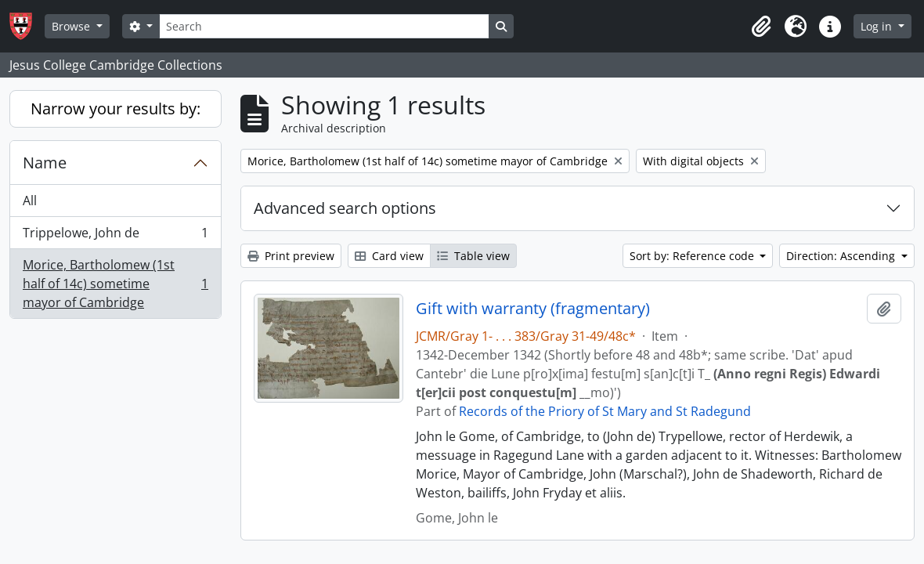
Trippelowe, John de (115, 236)
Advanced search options (345, 208)
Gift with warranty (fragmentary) (533, 309)
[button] (761, 27)
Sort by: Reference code (693, 256)
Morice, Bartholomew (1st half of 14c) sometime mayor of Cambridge (115, 284)
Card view (389, 256)
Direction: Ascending (842, 256)
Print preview (291, 256)
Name (45, 163)
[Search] (324, 26)
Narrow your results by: (115, 108)
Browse (72, 26)
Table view (473, 256)
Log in (878, 26)
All (30, 201)
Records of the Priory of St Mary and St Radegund (605, 411)
